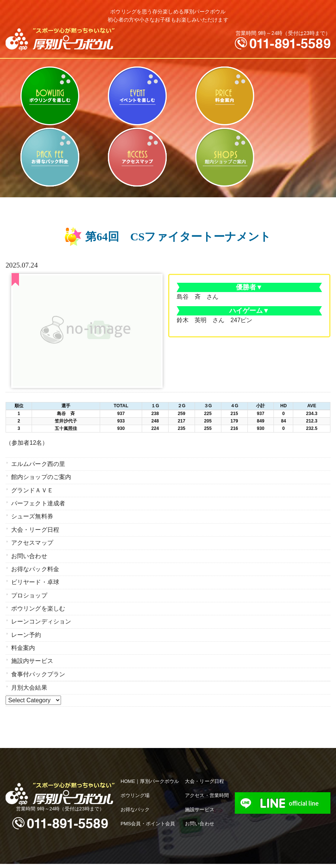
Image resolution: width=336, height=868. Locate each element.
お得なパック (135, 794)
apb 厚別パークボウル (129, 858)
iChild (261, 858)
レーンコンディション (41, 611)
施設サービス (200, 794)
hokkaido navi (241, 858)
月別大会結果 (29, 672)
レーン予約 (26, 623)
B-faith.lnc (218, 858)
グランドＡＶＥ (32, 488)
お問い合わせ (29, 549)
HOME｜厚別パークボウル (150, 766)
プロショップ (29, 586)
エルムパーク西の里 (38, 464)
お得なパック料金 (50, 157)
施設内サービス (32, 647)
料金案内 (225, 96)
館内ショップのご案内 (225, 157)
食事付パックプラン (38, 660)
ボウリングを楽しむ (50, 96)
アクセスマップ (137, 157)
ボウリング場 (135, 780)
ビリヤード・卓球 (137, 96)
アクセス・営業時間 (207, 780)
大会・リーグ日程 (35, 525)
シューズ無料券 (32, 513)
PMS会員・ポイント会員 (148, 808)
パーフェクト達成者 (38, 500)
